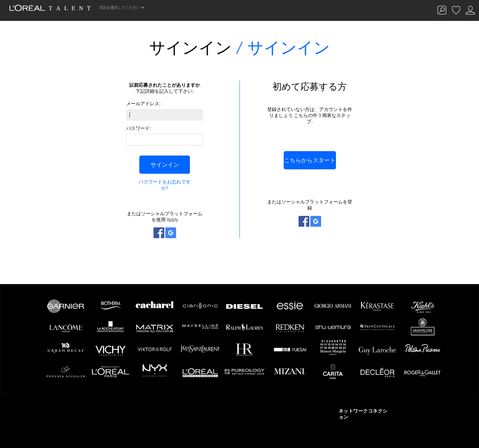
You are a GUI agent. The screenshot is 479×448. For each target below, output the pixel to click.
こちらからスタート (310, 160)
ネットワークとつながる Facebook (159, 233)
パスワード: (139, 128)
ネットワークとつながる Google (171, 233)
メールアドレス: (143, 104)
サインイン (165, 165)
